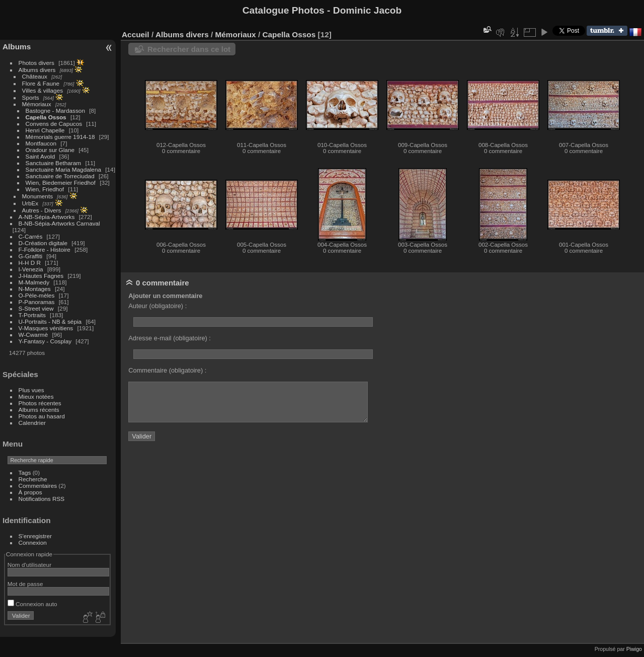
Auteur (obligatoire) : (157, 306)
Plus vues (31, 390)
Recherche (33, 479)
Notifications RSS (42, 499)
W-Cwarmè (33, 335)
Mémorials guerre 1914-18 (60, 137)
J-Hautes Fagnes (41, 276)
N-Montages (35, 289)
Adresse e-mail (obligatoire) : (170, 338)
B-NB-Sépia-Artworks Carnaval (59, 223)
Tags (25, 472)
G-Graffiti (31, 256)
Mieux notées (36, 396)
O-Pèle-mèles (37, 295)
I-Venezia (31, 269)
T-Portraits (32, 315)
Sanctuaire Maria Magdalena (63, 169)
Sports (31, 97)
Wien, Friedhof (45, 189)
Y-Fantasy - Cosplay (45, 341)
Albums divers (37, 70)
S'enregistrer (35, 536)
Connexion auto (32, 604)
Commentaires (38, 486)
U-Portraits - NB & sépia (50, 321)
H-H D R (30, 263)
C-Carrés (31, 236)
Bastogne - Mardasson (55, 111)
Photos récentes (40, 403)
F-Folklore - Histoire (45, 249)
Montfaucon (41, 143)
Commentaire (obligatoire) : (167, 370)
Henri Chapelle (45, 130)
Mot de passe (25, 584)
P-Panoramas (37, 302)
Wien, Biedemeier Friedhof (61, 182)
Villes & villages (43, 90)
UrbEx (30, 203)
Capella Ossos (46, 117)
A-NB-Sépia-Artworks (47, 217)
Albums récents (39, 410)
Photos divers (36, 63)
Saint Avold (41, 156)
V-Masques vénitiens (46, 328)
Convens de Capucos (54, 124)
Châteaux (35, 76)
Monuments (37, 196)
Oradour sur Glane (50, 150)
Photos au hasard (42, 416)
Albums (17, 47)
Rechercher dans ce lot (189, 49)
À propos (30, 492)
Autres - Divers (42, 210)
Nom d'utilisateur (29, 565)
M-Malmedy (34, 282)
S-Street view (36, 308)
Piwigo (634, 649)
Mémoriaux (37, 104)
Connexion (33, 542)
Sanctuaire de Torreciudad (60, 176)
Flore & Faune (41, 83)
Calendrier (32, 423)
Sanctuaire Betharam (54, 163)
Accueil (136, 34)
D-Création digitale (43, 243)
